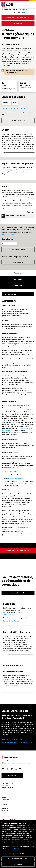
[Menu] (18, 294)
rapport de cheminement (8, 234)
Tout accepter (18, 866)
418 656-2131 (11, 763)
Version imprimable (29, 13)
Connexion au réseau (7, 787)
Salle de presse (6, 796)
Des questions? (18, 23)
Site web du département (11, 621)
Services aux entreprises (8, 794)
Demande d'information (9, 742)
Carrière (4, 798)
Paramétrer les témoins (17, 855)
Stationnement (6, 812)
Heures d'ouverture (26, 742)
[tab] (18, 273)
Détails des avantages (18, 250)
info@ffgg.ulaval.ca (9, 614)
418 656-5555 (12, 820)
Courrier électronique (7, 783)
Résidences (5, 810)
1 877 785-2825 (26, 763)
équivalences (20, 532)
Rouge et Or (5, 808)
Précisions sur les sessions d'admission (14, 108)
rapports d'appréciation (15, 478)
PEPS (3, 806)
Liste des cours (18, 262)
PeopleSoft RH (5, 800)
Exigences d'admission (18, 121)
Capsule (4, 789)
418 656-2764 (6, 739)
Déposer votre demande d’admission (18, 18)
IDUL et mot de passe (7, 785)
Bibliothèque (5, 804)
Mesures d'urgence (8, 817)
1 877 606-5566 (17, 739)
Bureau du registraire (11, 467)
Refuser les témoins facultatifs (18, 860)
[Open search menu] (28, 5)
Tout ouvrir (31, 212)
